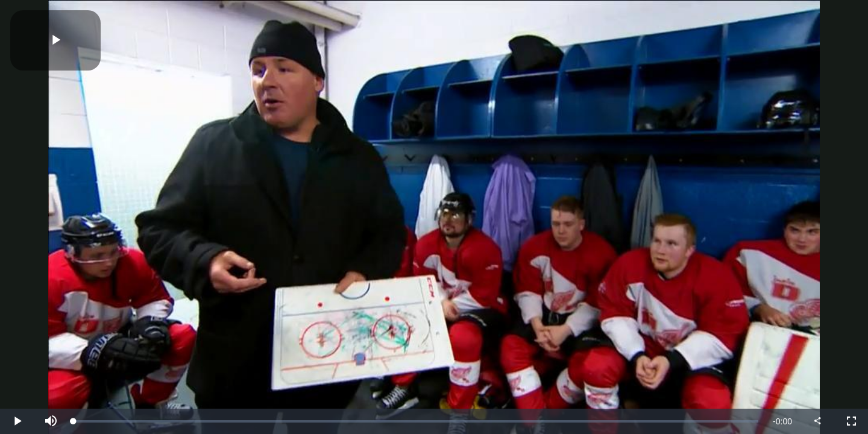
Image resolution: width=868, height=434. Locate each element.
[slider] (416, 421)
